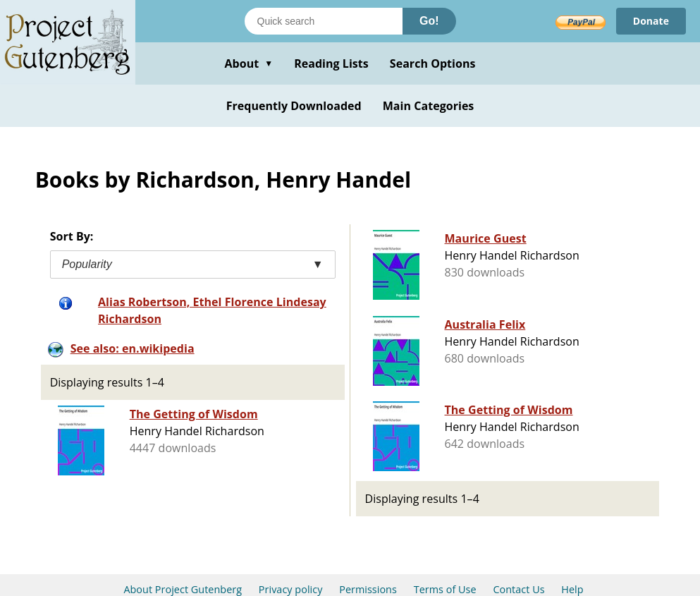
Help (572, 589)
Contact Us (518, 589)
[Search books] (324, 21)
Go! (429, 21)
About (248, 63)
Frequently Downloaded (294, 106)
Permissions (368, 589)
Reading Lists (331, 63)
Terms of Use (445, 589)
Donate (651, 21)
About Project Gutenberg (183, 589)
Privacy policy (291, 589)
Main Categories (429, 106)
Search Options (433, 63)
